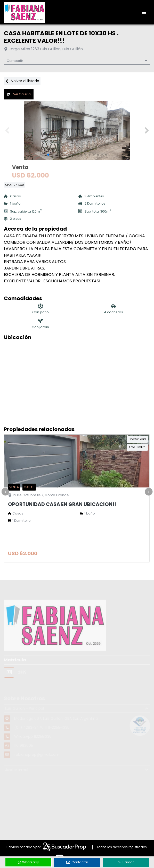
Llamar (126, 862)
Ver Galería (19, 94)
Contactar (77, 862)
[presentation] (5, 492)
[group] (77, 130)
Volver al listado (22, 81)
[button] (147, 130)
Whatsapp (28, 862)
